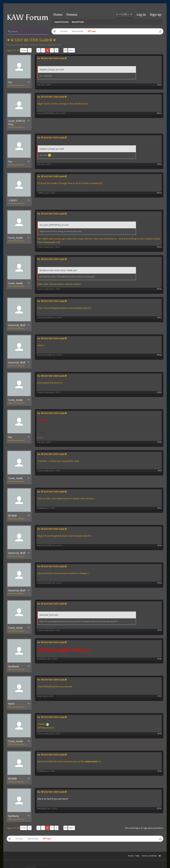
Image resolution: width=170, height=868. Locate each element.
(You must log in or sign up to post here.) (144, 828)
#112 (160, 508)
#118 (160, 734)
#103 (159, 164)
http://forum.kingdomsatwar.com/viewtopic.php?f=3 (64, 308)
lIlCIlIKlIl (12, 516)
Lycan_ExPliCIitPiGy (17, 123)
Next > (71, 50)
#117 (160, 696)
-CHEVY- (13, 201)
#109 (159, 392)
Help (137, 856)
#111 (160, 471)
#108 (159, 355)
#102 (159, 113)
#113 (160, 545)
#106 (159, 289)
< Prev (24, 50)
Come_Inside (44, 45)
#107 (159, 318)
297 (65, 50)
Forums (72, 14)
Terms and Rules (149, 856)
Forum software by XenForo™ (31, 865)
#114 (160, 583)
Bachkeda (14, 667)
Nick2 (11, 704)
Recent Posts (78, 22)
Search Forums (62, 22)
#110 (160, 442)
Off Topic (24, 45)
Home (58, 14)
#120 (159, 808)
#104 (159, 193)
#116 (160, 659)
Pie (10, 83)
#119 (160, 771)
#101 (160, 85)
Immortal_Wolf (17, 325)
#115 (160, 630)
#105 (159, 247)
